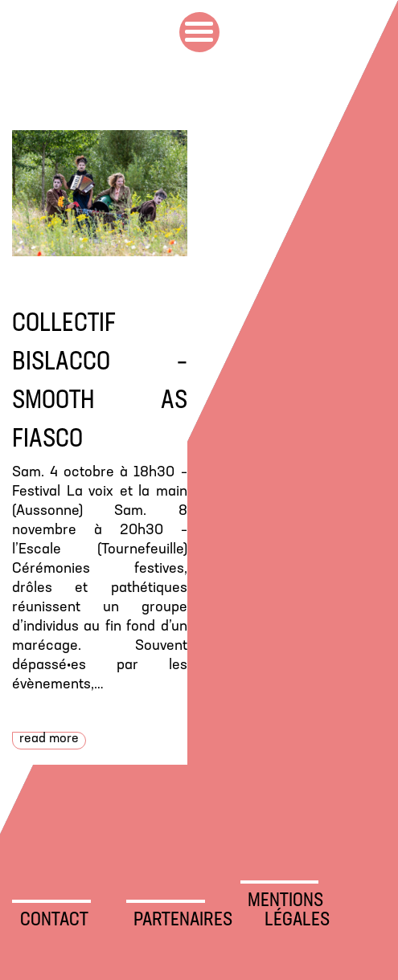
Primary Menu (199, 32)
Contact (54, 921)
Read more (49, 739)
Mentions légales (283, 911)
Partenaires (169, 921)
